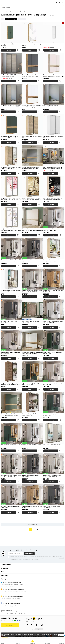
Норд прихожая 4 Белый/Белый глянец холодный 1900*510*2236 (53, 230)
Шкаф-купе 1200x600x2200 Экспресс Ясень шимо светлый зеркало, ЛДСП (10, 106)
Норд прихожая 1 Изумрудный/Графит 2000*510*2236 (53, 415)
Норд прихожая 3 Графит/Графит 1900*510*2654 (30, 476)
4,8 (24, 146)
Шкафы (20, 11)
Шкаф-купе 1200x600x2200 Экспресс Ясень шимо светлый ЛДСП (10, 75)
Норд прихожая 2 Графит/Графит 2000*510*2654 (52, 507)
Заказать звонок (6, 621)
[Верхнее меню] (2, 3)
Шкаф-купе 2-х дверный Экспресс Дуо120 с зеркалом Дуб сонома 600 (52, 260)
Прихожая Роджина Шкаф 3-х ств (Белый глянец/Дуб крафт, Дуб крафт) (32, 106)
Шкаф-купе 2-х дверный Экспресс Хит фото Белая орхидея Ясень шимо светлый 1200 (11, 230)
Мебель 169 (4, 11)
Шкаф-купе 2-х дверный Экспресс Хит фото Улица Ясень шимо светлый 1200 (53, 168)
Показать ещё (32, 524)
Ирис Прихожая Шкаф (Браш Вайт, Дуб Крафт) (32, 45)
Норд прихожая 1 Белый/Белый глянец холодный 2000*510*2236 (53, 322)
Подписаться (29, 554)
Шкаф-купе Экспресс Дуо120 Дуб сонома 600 (32, 137)
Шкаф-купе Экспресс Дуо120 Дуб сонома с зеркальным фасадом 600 (11, 168)
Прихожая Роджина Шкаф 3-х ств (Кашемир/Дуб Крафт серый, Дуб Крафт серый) (53, 75)
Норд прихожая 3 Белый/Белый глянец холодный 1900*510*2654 (32, 445)
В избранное (18, 50)
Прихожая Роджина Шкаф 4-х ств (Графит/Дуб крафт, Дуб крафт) (30, 168)
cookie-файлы (15, 634)
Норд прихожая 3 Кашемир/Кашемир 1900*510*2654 (10, 507)
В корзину (8, 50)
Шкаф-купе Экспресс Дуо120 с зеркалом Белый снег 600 (11, 291)
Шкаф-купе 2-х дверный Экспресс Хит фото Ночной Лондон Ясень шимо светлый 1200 (53, 199)
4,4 (46, 85)
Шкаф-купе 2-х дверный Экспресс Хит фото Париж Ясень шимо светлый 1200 (32, 199)
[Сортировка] (3, 19)
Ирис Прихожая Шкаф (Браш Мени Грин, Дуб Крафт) (11, 45)
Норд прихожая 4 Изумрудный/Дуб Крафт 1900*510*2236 (31, 384)
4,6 (46, 23)
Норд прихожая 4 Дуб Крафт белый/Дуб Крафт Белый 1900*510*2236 (11, 260)
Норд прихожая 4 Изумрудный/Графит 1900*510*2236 (53, 353)
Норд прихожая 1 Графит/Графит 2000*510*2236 (9, 322)
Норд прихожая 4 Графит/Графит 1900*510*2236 (30, 260)
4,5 (24, 116)
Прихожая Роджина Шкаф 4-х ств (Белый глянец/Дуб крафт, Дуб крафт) (32, 353)
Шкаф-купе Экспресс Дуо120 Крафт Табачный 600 (31, 322)
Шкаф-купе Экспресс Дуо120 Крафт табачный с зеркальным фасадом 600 (10, 384)
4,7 (3, 146)
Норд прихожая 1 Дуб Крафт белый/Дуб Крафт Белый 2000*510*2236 (32, 291)
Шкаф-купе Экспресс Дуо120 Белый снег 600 (53, 137)
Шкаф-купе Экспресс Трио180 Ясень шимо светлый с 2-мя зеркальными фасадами (52, 445)
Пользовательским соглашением (30, 559)
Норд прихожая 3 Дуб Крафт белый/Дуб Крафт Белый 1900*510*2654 (11, 476)
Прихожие (13, 11)
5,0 (3, 23)
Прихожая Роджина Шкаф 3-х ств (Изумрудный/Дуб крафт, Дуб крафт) (10, 137)
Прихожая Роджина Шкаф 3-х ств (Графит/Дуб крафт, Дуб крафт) (30, 75)
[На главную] (8, 3)
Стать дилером (10, 625)
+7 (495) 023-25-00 (9, 618)
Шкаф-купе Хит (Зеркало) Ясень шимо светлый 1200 (53, 106)
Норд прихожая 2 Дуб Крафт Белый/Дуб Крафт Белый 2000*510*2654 (53, 476)
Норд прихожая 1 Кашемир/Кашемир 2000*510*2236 (53, 384)
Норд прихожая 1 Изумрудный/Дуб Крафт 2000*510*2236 (11, 445)
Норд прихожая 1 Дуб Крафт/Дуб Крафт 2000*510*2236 (53, 291)
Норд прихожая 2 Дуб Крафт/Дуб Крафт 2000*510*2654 (32, 507)
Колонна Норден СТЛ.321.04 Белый (52, 44)
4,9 (3, 116)
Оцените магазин (30, 621)
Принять (61, 635)
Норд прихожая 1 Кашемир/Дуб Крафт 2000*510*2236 (11, 353)
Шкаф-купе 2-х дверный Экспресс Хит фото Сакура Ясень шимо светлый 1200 (11, 199)
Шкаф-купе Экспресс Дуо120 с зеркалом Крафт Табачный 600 (32, 415)
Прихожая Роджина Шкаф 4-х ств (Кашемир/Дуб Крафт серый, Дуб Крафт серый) (32, 230)
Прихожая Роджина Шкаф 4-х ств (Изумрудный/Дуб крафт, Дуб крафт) (10, 415)
